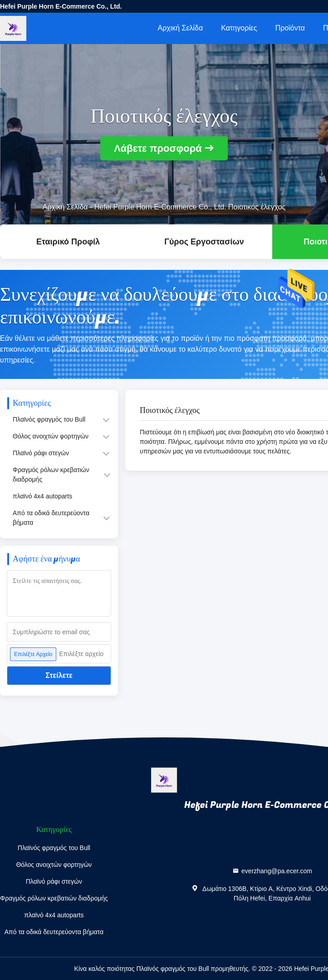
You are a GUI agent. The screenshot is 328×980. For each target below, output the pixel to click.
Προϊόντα (290, 28)
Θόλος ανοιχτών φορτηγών (51, 436)
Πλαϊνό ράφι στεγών (41, 453)
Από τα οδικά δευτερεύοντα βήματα (51, 518)
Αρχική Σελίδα (180, 28)
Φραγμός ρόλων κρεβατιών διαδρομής (51, 475)
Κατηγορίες (239, 28)
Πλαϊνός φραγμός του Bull (49, 419)
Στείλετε (59, 675)
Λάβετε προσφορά (158, 148)
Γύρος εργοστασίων (204, 242)
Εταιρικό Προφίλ (68, 242)
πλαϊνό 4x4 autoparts (42, 496)
